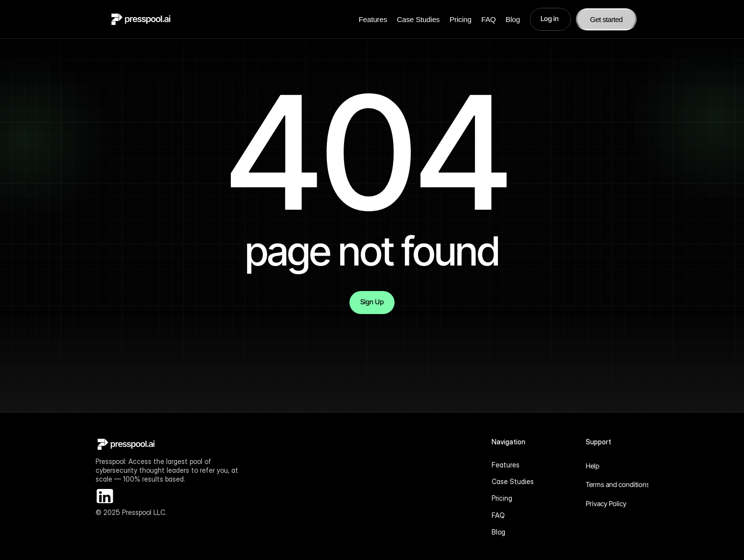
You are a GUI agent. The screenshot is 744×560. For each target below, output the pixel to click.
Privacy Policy (606, 503)
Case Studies (418, 19)
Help (593, 466)
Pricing (460, 19)
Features (373, 19)
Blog (513, 19)
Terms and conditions (618, 484)
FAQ (489, 19)
